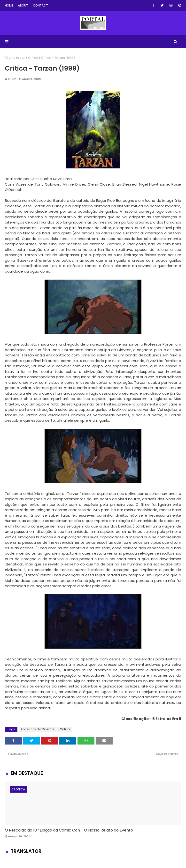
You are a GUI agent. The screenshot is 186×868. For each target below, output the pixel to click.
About (23, 5)
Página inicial (15, 58)
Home (9, 5)
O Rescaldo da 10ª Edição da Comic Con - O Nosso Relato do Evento (69, 830)
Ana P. (12, 79)
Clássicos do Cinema (37, 729)
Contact (40, 5)
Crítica (33, 58)
